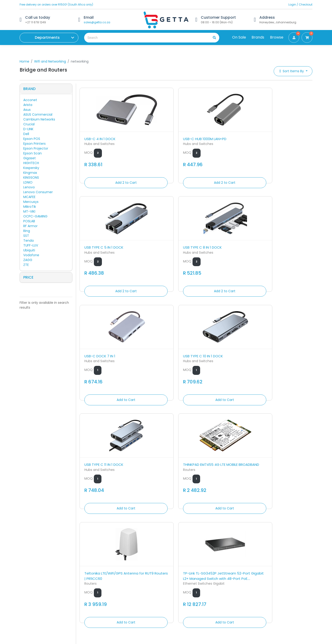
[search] (213, 38)
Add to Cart (106, 292)
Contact (101, 572)
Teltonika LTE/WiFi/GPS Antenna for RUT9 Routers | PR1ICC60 (107, 360)
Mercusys (31, 202)
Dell (26, 134)
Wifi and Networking (50, 61)
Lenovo (29, 187)
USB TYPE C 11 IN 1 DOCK (223, 243)
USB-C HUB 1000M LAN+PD (166, 137)
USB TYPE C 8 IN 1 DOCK (282, 137)
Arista (28, 105)
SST (26, 236)
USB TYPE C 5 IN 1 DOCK (223, 137)
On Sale (239, 37)
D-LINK (28, 129)
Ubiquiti (29, 250)
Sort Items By (292, 71)
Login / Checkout (300, 5)
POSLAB (29, 221)
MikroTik (30, 207)
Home (24, 61)
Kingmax (30, 173)
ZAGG (28, 260)
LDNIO (28, 182)
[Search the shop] (145, 38)
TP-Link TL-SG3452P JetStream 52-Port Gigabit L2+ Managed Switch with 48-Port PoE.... (166, 363)
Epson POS (32, 139)
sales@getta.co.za (97, 22)
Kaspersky (31, 168)
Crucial (29, 124)
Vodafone (31, 255)
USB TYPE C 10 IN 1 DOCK (164, 243)
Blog (97, 598)
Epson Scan (33, 153)
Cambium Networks (39, 119)
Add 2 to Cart (106, 181)
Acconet (30, 100)
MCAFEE (29, 197)
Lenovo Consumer (38, 192)
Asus (27, 110)
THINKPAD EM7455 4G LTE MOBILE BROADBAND (284, 246)
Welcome (102, 604)
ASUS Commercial (38, 114)
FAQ (97, 585)
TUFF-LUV (31, 245)
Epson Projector (36, 148)
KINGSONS (31, 178)
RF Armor (30, 226)
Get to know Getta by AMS (41, 566)
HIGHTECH (31, 163)
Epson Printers (34, 144)
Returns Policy (105, 578)
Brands (258, 37)
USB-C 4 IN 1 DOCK (100, 137)
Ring (27, 231)
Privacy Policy (105, 591)
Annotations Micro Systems (62, 575)
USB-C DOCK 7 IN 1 (100, 243)
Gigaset (30, 158)
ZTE (26, 265)
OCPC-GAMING (35, 216)
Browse (277, 37)
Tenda (28, 241)
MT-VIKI (29, 211)
